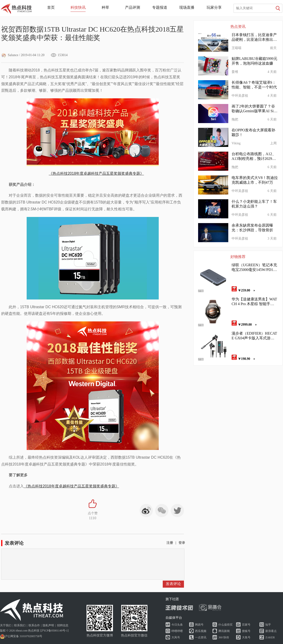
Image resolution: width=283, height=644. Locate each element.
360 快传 (224, 637)
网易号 (199, 625)
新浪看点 (271, 631)
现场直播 (187, 7)
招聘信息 (63, 625)
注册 (170, 543)
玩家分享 (214, 7)
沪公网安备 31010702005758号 (21, 636)
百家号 (246, 625)
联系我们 (20, 625)
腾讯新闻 (224, 631)
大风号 (176, 637)
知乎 (268, 625)
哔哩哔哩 (177, 631)
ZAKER (270, 637)
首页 (51, 7)
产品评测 (133, 7)
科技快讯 (78, 7)
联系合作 (34, 625)
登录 (182, 543)
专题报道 (160, 7)
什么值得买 (225, 625)
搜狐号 (246, 631)
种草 (105, 7)
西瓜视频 (201, 631)
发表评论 (173, 584)
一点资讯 (201, 637)
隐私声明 (48, 625)
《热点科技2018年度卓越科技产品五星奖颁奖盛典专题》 (96, 173)
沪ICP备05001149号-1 (54, 631)
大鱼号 (246, 637)
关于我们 (6, 625)
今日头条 (177, 625)
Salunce (10, 55)
